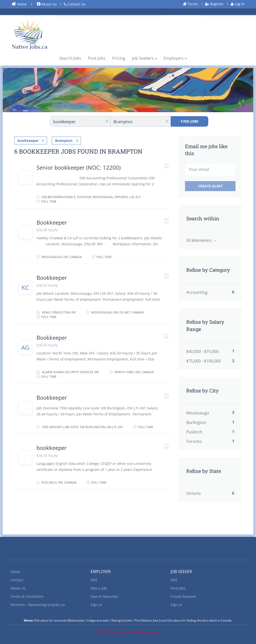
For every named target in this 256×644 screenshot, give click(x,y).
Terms (191, 4)
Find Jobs (190, 121)
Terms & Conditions (27, 596)
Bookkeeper (52, 222)
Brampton (64, 140)
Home (19, 4)
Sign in (96, 605)
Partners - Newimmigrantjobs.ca (38, 605)
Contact (17, 580)
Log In (238, 4)
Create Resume (183, 596)
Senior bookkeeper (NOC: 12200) (78, 167)
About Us (47, 4)
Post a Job (99, 588)
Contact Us (75, 4)
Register (214, 4)
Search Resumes (104, 596)
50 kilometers (199, 240)
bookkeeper (28, 140)
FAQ (94, 580)
